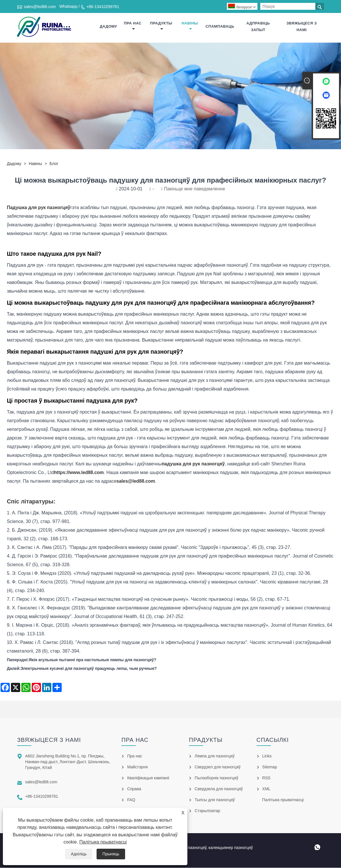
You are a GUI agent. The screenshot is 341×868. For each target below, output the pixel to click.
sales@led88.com (40, 7)
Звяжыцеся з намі (302, 26)
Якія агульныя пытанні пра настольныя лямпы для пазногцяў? (93, 660)
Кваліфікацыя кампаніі (148, 778)
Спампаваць (220, 27)
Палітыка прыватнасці (103, 842)
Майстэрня (137, 767)
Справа (134, 789)
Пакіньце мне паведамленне (195, 189)
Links (267, 756)
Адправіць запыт (258, 26)
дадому (108, 27)
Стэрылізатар (207, 811)
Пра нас (133, 26)
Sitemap (270, 767)
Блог (54, 164)
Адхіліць (79, 854)
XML (266, 789)
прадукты (161, 26)
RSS (266, 778)
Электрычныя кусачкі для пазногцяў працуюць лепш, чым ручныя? (89, 669)
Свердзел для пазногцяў (217, 767)
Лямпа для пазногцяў (214, 756)
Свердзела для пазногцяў (219, 789)
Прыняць (111, 854)
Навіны (190, 26)
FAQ (131, 800)
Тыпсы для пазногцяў (215, 800)
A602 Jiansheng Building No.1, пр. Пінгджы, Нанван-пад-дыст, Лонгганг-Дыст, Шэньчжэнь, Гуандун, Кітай (68, 762)
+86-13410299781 (103, 7)
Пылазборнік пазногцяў (216, 778)
